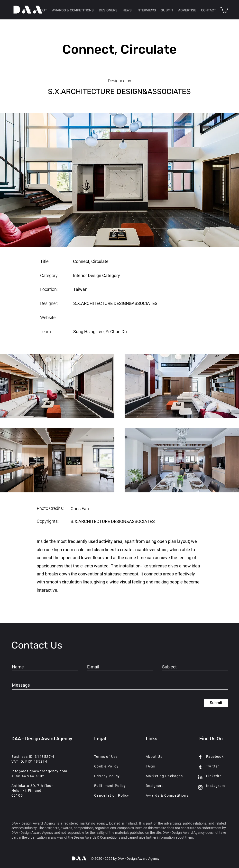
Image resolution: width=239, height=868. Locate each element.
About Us (154, 757)
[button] (224, 10)
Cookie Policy (106, 766)
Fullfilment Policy (110, 786)
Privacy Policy (107, 776)
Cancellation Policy (112, 795)
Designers (155, 786)
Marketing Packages (164, 776)
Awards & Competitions (167, 795)
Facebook (215, 757)
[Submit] (216, 703)
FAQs (151, 766)
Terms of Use (106, 757)
